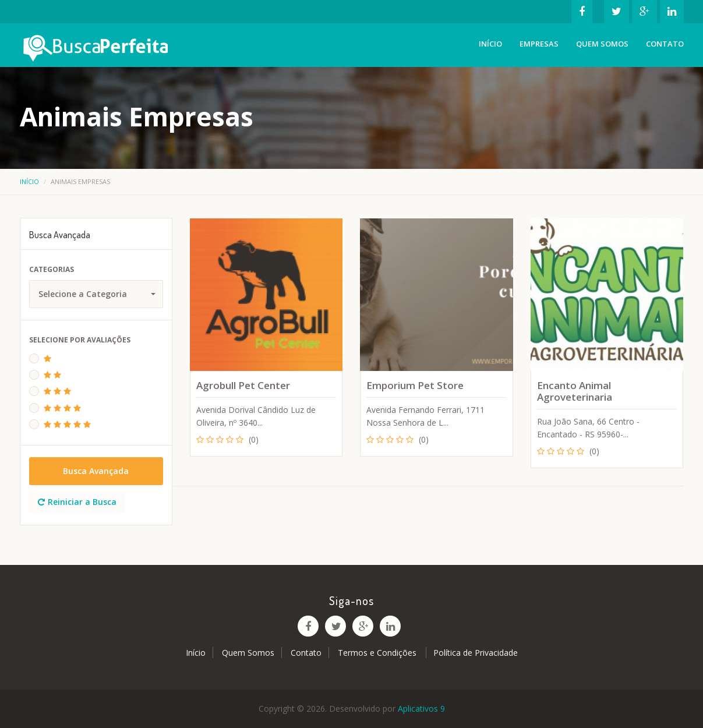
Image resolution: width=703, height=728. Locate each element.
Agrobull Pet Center (243, 385)
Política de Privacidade (476, 653)
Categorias (52, 269)
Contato (665, 44)
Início (490, 44)
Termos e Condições (378, 653)
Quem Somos (602, 44)
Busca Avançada (96, 471)
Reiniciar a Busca (77, 502)
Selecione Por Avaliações (80, 340)
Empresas (539, 44)
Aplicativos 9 (421, 708)
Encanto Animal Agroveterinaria (575, 391)
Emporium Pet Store (415, 385)
